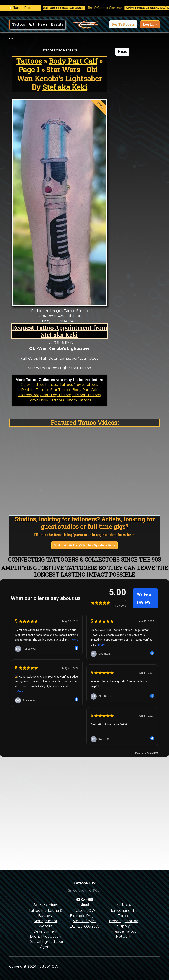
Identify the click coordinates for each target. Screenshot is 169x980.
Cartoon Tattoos (86, 395)
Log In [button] (149, 24)
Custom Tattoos (77, 400)
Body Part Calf (73, 61)
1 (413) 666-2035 (84, 926)
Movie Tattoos (86, 385)
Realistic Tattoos (35, 390)
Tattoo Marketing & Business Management (45, 916)
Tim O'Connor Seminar (109, 8)
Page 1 (29, 70)
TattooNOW (85, 911)
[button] (123, 24)
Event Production (45, 936)
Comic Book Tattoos (45, 400)
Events (57, 24)
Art (31, 24)
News (43, 24)
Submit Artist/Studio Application (84, 545)
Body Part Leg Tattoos (52, 395)
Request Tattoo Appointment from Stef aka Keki (59, 331)
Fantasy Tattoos (59, 385)
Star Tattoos (61, 390)
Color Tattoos (33, 385)
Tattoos (19, 24)
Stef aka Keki (65, 87)
